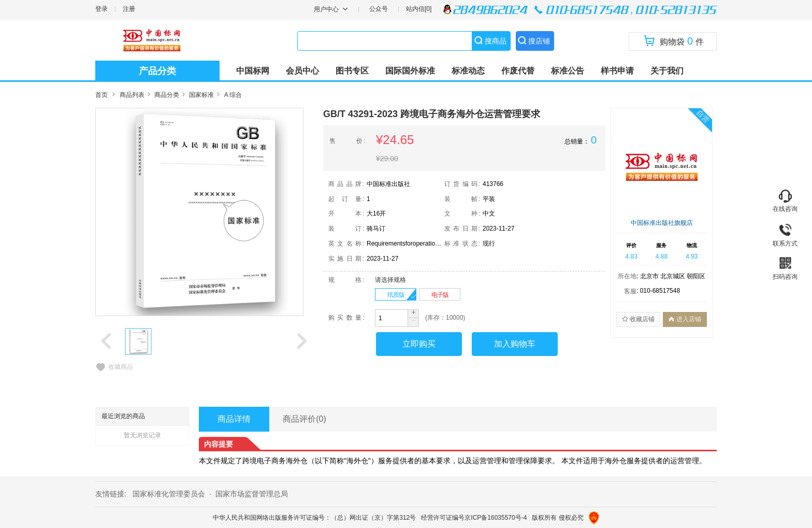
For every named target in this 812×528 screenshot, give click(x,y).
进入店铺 (685, 319)
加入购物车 (515, 344)
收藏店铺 (638, 319)
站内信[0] (419, 9)
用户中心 (327, 9)
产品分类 (157, 71)
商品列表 (132, 95)
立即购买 (419, 344)
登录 (102, 9)
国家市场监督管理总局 (252, 494)
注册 (129, 9)
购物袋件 (674, 41)
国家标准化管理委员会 (169, 494)
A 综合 (233, 95)
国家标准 (201, 95)
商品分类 (167, 95)
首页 (102, 95)
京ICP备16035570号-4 (496, 518)
